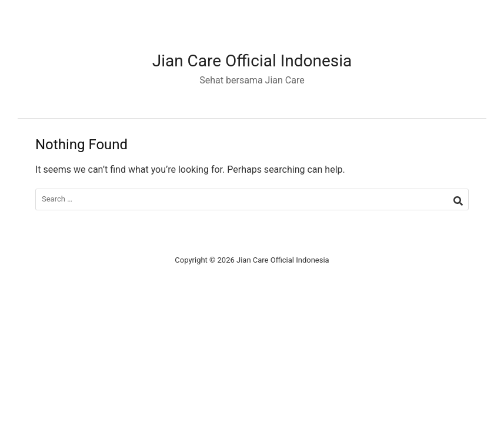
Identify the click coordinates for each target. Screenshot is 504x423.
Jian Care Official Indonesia (252, 61)
